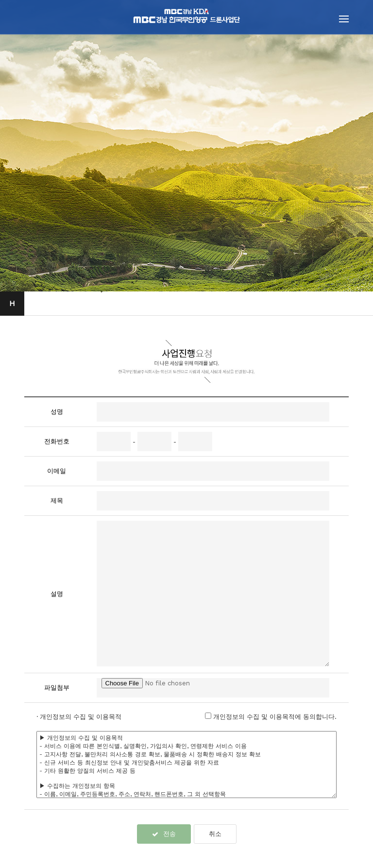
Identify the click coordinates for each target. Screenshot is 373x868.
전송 (164, 834)
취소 (215, 834)
